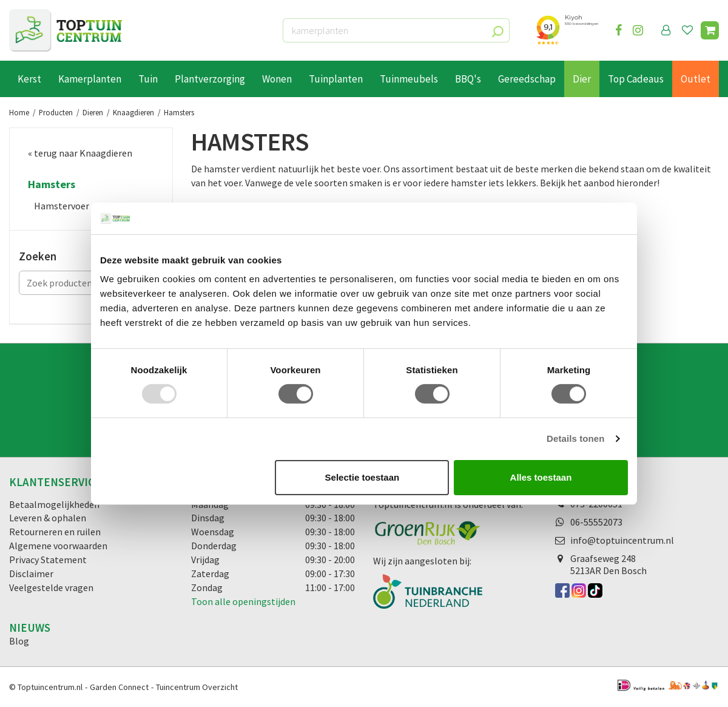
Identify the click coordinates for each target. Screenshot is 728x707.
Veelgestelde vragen (51, 587)
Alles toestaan (541, 477)
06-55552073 (596, 522)
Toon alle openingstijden (243, 601)
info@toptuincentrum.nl (622, 540)
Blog (19, 641)
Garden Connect (119, 687)
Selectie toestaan (362, 477)
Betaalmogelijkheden (54, 504)
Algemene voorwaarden (58, 546)
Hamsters (52, 184)
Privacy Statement (48, 560)
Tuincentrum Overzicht (197, 687)
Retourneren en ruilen (55, 532)
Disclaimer (31, 573)
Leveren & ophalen (48, 518)
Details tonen (575, 438)
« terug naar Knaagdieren (80, 153)
